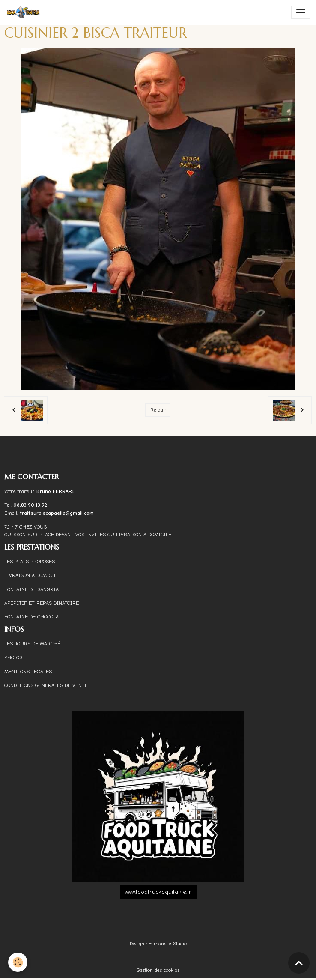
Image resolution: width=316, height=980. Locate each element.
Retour (158, 410)
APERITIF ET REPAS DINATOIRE (42, 603)
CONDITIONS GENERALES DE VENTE (46, 685)
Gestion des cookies (158, 970)
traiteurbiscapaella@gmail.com (58, 513)
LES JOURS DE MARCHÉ (32, 644)
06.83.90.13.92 (30, 505)
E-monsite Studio (168, 944)
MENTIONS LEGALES (28, 672)
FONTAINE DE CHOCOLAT (33, 617)
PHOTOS (13, 657)
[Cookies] (18, 962)
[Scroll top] (299, 963)
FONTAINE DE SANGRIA (31, 589)
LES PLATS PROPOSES (30, 562)
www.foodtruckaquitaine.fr (158, 892)
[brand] (25, 12)
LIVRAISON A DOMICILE (32, 575)
